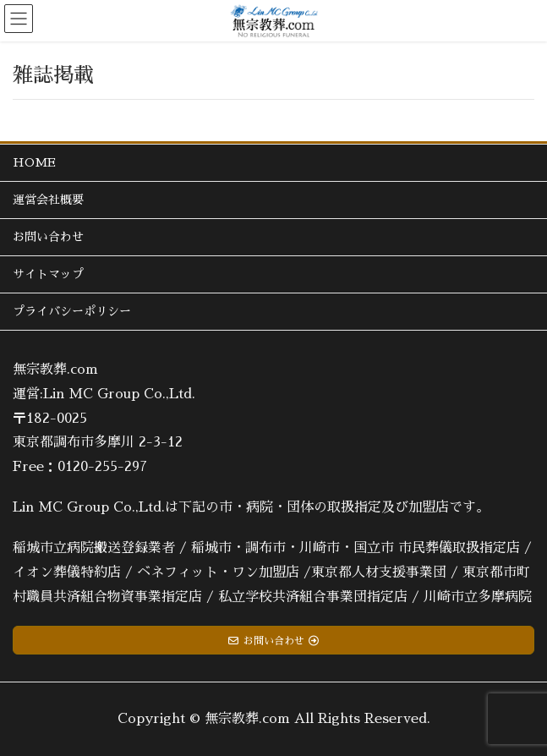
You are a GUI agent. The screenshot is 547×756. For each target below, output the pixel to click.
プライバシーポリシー (72, 311)
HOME (34, 162)
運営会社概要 (48, 200)
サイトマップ (48, 274)
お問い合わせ (48, 237)
